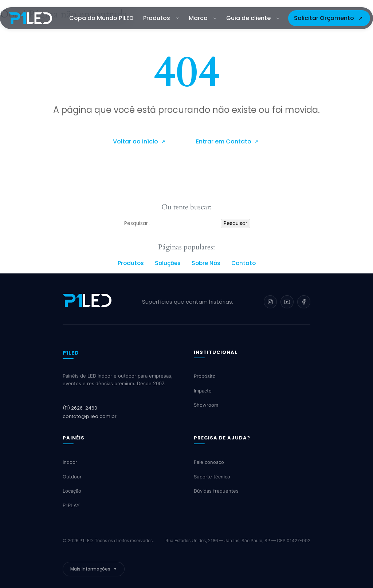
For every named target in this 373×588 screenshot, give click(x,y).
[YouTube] (287, 302)
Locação (72, 491)
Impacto (203, 391)
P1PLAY (71, 505)
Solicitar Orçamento (324, 18)
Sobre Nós (206, 263)
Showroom (206, 405)
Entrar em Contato (224, 141)
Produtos (161, 18)
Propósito (205, 376)
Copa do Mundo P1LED (101, 18)
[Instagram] (270, 302)
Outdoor (72, 477)
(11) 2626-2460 (80, 408)
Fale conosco (209, 462)
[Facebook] (304, 302)
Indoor (70, 462)
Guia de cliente (253, 18)
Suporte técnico (212, 477)
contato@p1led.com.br (90, 416)
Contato (244, 263)
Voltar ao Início (136, 141)
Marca (203, 18)
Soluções (168, 263)
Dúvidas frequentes (216, 491)
